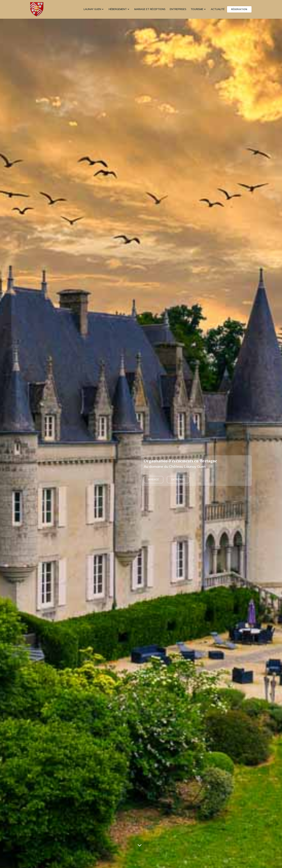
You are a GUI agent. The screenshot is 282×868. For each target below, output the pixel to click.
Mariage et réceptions (150, 9)
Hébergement (119, 9)
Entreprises (178, 9)
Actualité (218, 9)
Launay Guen (94, 9)
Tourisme (199, 9)
